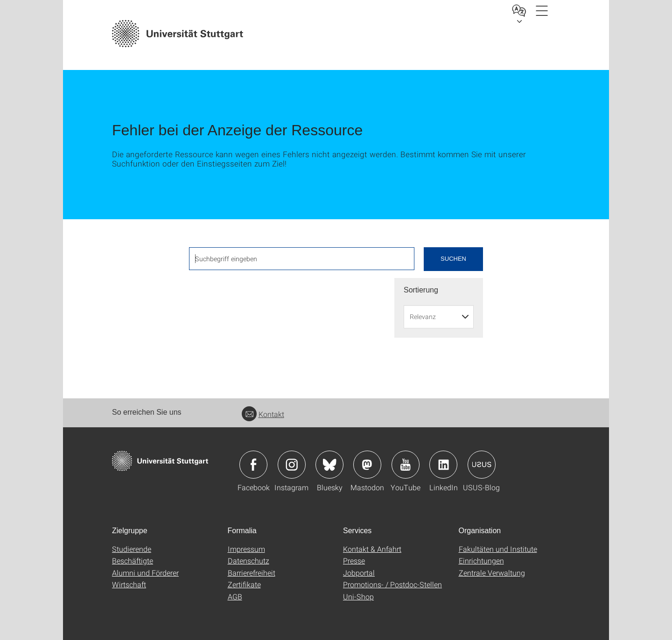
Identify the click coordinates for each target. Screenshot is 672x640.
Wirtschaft (129, 584)
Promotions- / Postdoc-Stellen (392, 584)
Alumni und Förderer (145, 573)
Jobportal (359, 573)
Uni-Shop (358, 596)
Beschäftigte (133, 560)
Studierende (132, 549)
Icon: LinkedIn (443, 465)
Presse (354, 560)
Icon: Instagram (292, 465)
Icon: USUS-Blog (482, 465)
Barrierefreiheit (252, 573)
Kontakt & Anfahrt (372, 549)
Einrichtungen (481, 560)
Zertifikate (244, 584)
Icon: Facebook (253, 465)
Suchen (453, 259)
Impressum (246, 549)
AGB (235, 596)
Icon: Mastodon (367, 465)
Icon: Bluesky (329, 465)
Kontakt (263, 414)
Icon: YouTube (406, 465)
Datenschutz (248, 560)
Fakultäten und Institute (498, 549)
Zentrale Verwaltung (492, 573)
